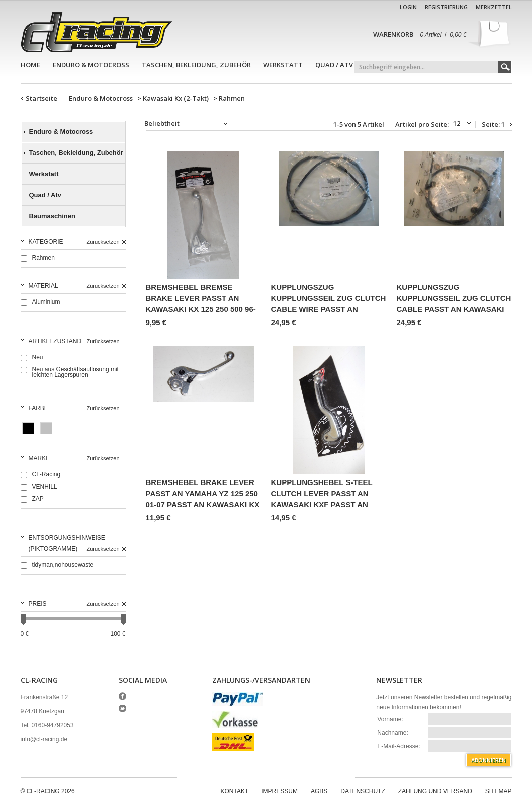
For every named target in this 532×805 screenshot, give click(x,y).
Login (408, 7)
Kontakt (235, 791)
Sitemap (499, 791)
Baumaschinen (52, 216)
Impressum (280, 791)
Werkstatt (283, 65)
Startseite (41, 98)
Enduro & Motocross (91, 65)
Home (30, 65)
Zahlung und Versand (435, 791)
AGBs (319, 791)
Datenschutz (363, 791)
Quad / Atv (334, 65)
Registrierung (446, 7)
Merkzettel (494, 7)
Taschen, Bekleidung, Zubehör (196, 65)
